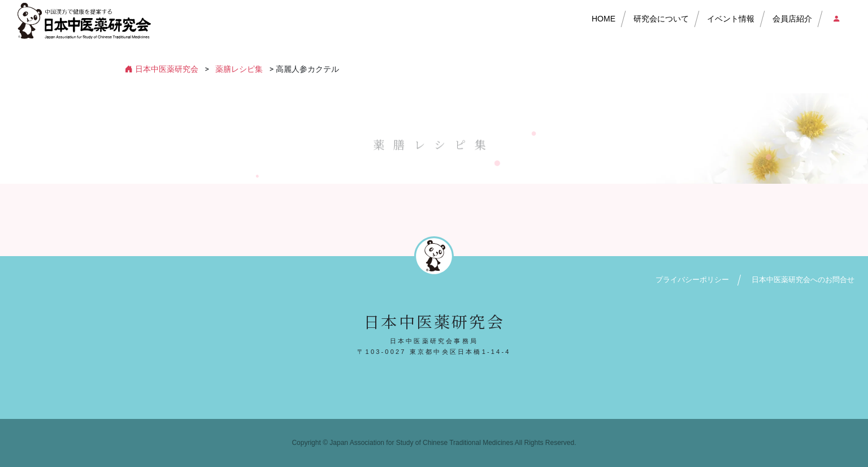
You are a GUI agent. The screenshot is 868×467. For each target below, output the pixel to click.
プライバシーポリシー (692, 280)
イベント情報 (731, 19)
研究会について (661, 19)
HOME (604, 19)
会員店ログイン (836, 19)
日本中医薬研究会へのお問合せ (803, 280)
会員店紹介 (792, 19)
